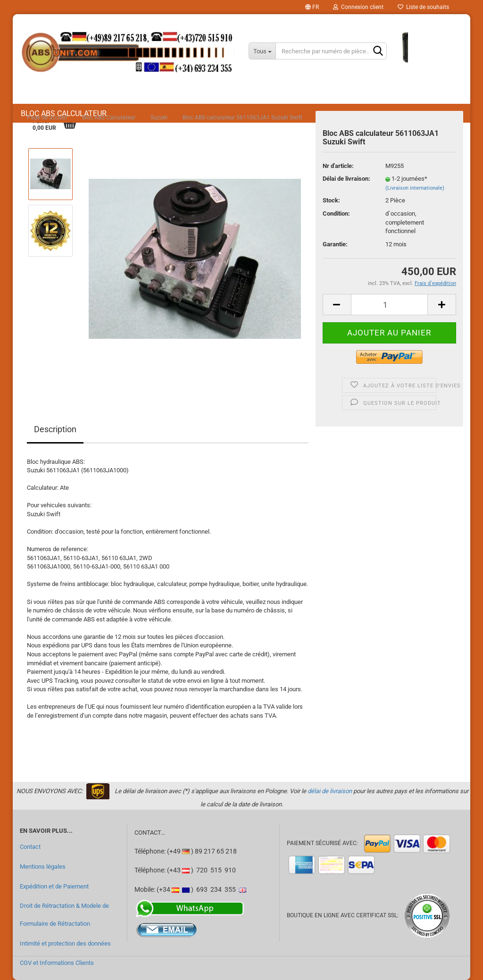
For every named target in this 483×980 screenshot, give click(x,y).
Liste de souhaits (423, 7)
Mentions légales (43, 867)
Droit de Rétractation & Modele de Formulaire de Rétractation (64, 915)
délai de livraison (330, 791)
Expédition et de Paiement (54, 886)
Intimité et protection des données (65, 943)
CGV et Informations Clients (57, 963)
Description (55, 429)
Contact (30, 847)
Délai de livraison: (346, 179)
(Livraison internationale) (415, 188)
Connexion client (358, 7)
